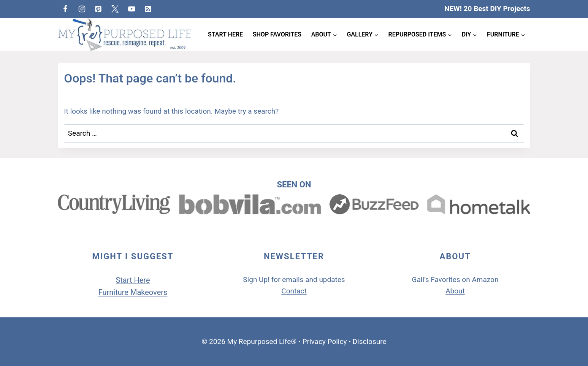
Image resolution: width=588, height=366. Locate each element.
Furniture (114, 292)
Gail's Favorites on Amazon (455, 280)
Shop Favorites (277, 34)
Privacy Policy (324, 341)
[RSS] (148, 9)
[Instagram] (82, 9)
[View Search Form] (294, 9)
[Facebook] (65, 9)
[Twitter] (115, 9)
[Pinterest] (98, 9)
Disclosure (370, 341)
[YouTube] (132, 9)
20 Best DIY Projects (497, 9)
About (455, 291)
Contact (294, 291)
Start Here (225, 34)
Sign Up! (256, 280)
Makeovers (149, 292)
